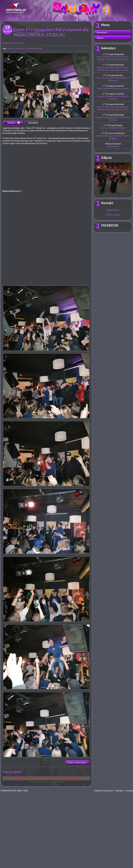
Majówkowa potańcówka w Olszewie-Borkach (113, 119)
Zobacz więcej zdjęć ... (77, 762)
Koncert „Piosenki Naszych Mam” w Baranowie (113, 79)
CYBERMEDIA (7, 790)
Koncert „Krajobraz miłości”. (113, 128)
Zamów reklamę (113, 215)
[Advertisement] (46, 266)
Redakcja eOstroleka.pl (13, 43)
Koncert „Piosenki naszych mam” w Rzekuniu (113, 97)
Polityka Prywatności (104, 790)
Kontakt (107, 203)
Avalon (39, 48)
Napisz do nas (113, 210)
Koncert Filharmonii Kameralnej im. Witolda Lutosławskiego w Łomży (113, 58)
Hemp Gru (21, 48)
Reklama (120, 790)
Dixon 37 (11, 48)
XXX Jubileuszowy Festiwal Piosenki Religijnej (113, 137)
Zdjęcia (100, 38)
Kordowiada (113, 146)
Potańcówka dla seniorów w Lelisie (113, 88)
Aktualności (102, 32)
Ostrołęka (31, 48)
